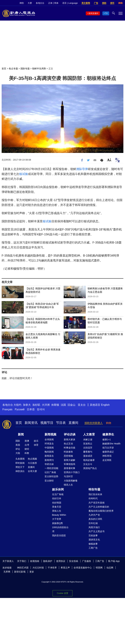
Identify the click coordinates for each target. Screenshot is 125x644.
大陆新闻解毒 (71, 481)
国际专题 (25, 69)
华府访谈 (49, 464)
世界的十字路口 (72, 472)
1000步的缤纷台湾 (60, 529)
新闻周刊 (49, 460)
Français (7, 409)
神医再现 (107, 456)
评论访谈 (70, 434)
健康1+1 (107, 440)
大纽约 (17, 405)
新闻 (21, 434)
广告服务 (87, 561)
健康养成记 (108, 452)
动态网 (110, 568)
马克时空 (68, 476)
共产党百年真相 (97, 503)
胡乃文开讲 (108, 448)
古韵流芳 (88, 448)
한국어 (41, 409)
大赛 (30, 3)
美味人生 (57, 511)
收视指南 (35, 561)
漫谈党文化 (94, 540)
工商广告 (93, 548)
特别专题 (94, 489)
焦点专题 (13, 69)
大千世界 (57, 519)
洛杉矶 (36, 405)
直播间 (73, 423)
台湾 (27, 445)
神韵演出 (20, 471)
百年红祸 (93, 523)
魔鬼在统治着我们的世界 (101, 511)
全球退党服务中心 (83, 568)
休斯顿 (55, 405)
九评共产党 (94, 515)
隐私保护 (48, 561)
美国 (18, 445)
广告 (96, 3)
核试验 (24, 174)
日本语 (31, 409)
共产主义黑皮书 (97, 531)
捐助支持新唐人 (94, 423)
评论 (18, 449)
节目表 (61, 423)
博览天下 (20, 467)
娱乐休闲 (58, 489)
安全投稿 (74, 561)
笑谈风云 (88, 444)
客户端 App (114, 561)
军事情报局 (69, 464)
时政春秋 (68, 452)
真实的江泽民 (95, 519)
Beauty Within (59, 515)
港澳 (27, 441)
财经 (27, 449)
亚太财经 (49, 481)
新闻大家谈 (69, 440)
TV (106, 13)
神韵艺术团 (23, 568)
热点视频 (32, 459)
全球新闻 (49, 440)
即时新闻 (20, 463)
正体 (50, 3)
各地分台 (40, 3)
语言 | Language (70, 3)
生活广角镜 (58, 494)
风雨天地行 (94, 527)
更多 (32, 572)
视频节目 (47, 423)
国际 (18, 441)
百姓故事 (93, 535)
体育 (36, 445)
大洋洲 (46, 405)
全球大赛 (32, 471)
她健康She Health (111, 444)
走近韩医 (107, 460)
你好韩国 (57, 503)
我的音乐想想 (59, 535)
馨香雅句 (88, 452)
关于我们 (22, 561)
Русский (20, 409)
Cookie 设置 (62, 593)
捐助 (104, 3)
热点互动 (68, 444)
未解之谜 (88, 440)
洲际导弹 (82, 169)
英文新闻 (86, 3)
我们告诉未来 (95, 494)
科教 (27, 453)
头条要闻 (20, 459)
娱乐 (36, 441)
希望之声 (65, 568)
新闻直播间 (93, 13)
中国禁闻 (49, 448)
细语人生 (68, 485)
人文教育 (89, 434)
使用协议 (61, 561)
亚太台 (82, 405)
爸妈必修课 (89, 460)
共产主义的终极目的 (99, 507)
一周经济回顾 (51, 468)
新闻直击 (49, 456)
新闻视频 (50, 434)
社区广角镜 (50, 472)
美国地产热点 (90, 468)
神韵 (22, 3)
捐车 (112, 3)
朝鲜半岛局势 (39, 69)
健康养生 (108, 434)
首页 (4, 69)
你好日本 (57, 498)
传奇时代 (93, 498)
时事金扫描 (69, 448)
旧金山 (71, 405)
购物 (120, 3)
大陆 (18, 453)
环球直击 (49, 444)
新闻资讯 (31, 423)
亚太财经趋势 (51, 476)
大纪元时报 (38, 568)
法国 (63, 405)
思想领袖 (68, 456)
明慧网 (99, 568)
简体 (56, 3)
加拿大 (27, 405)
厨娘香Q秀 (58, 523)
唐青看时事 (69, 468)
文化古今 (88, 464)
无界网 (7, 572)
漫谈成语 (88, 456)
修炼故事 (93, 544)
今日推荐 (32, 463)
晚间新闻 (49, 452)
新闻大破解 (69, 460)
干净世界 (52, 568)
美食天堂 (57, 507)
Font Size (109, 160)
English (105, 405)
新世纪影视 (20, 572)
